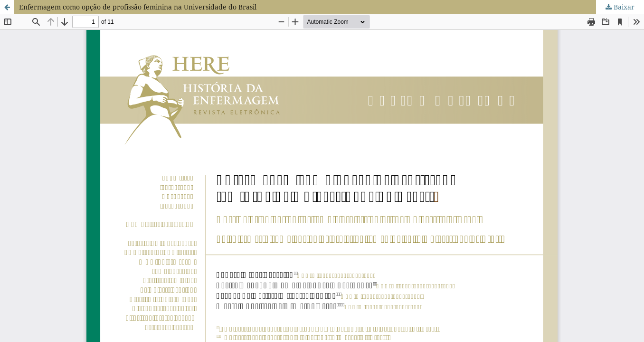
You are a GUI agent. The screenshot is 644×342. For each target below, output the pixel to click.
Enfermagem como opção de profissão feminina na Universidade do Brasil (138, 7)
